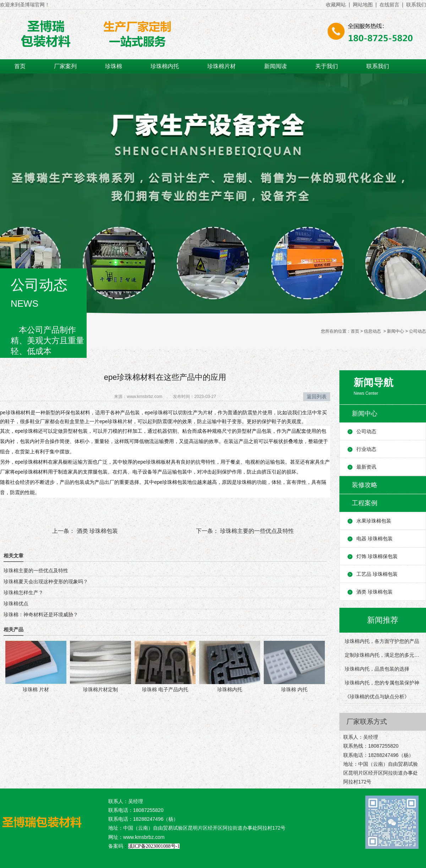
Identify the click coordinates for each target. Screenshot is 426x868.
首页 (20, 66)
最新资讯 (366, 467)
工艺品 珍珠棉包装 (377, 574)
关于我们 (327, 66)
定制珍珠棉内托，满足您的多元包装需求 (383, 655)
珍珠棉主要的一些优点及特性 (256, 531)
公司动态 (366, 431)
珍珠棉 (114, 66)
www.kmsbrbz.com (144, 397)
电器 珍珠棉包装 (375, 539)
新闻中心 (395, 331)
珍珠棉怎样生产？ (23, 593)
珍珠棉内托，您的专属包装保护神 (382, 683)
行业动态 (366, 449)
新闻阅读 (275, 66)
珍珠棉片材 (222, 66)
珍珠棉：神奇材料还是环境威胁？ (41, 615)
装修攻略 (365, 485)
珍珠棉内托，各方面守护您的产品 (382, 641)
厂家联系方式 (367, 722)
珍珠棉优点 (16, 604)
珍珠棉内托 (165, 66)
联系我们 (378, 66)
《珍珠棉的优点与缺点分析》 (377, 697)
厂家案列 (65, 66)
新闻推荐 (383, 620)
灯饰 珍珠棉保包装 (377, 556)
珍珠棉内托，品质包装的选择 (377, 669)
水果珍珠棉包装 (374, 521)
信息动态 (372, 331)
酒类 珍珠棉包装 (96, 531)
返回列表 (317, 397)
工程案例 (365, 503)
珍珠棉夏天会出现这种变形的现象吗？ (46, 582)
